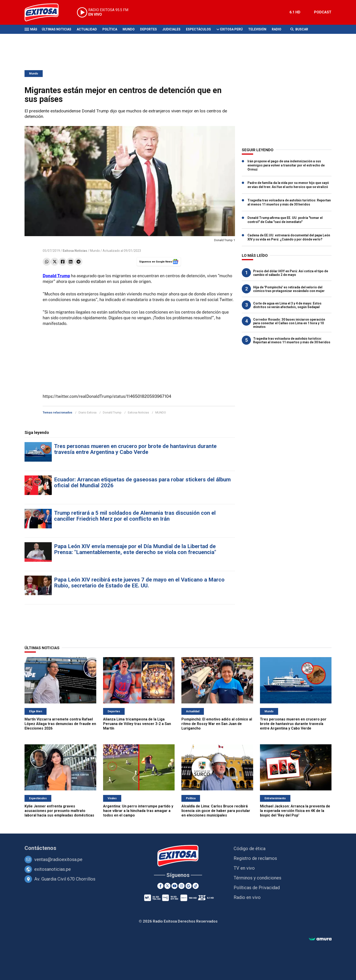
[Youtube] (174, 886)
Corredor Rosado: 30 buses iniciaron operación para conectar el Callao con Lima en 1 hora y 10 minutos (289, 323)
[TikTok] (196, 886)
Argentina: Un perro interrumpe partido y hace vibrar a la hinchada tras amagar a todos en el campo (138, 811)
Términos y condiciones (257, 878)
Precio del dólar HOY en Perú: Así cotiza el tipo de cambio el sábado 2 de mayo (291, 273)
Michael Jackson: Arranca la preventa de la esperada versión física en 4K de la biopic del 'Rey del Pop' (295, 811)
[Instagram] (182, 886)
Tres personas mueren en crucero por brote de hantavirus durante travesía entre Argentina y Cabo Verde (135, 449)
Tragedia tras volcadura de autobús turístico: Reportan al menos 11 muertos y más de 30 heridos (292, 340)
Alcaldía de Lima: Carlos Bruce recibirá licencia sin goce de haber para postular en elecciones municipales (216, 811)
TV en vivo (244, 868)
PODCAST (323, 12)
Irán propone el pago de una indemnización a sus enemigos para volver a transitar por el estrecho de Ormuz (286, 165)
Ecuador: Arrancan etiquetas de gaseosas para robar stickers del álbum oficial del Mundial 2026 (142, 483)
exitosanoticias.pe (53, 869)
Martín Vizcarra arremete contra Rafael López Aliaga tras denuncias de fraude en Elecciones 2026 (60, 724)
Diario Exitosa (88, 412)
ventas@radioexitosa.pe (58, 859)
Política (110, 29)
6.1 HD (295, 12)
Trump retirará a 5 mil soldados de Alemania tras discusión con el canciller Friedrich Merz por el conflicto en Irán (135, 516)
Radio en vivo (247, 897)
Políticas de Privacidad (257, 888)
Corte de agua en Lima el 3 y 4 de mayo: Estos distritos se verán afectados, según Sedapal (287, 305)
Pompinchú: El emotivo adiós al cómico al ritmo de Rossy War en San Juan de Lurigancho (217, 724)
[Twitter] (167, 886)
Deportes (148, 29)
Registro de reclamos (255, 858)
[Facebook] (160, 886)
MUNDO (161, 412)
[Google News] (189, 886)
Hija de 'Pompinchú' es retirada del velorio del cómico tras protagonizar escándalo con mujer (289, 289)
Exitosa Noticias (138, 412)
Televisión (257, 29)
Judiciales (171, 29)
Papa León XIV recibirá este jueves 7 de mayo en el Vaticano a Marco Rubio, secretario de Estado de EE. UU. (139, 583)
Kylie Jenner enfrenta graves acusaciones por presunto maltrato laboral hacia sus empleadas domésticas (59, 811)
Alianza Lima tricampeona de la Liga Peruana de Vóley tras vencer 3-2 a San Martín (137, 724)
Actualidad (87, 29)
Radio (277, 29)
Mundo (129, 29)
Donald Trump (56, 276)
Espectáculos (198, 29)
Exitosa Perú (231, 29)
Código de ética (250, 849)
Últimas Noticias (57, 29)
